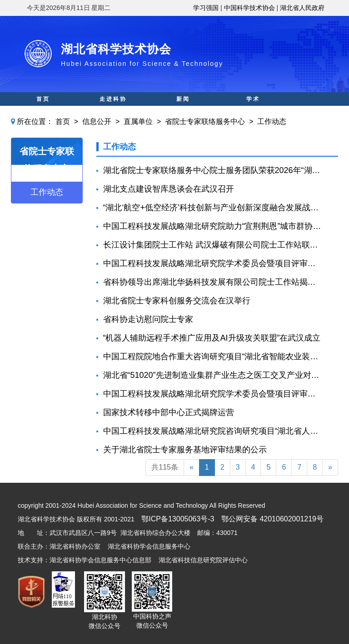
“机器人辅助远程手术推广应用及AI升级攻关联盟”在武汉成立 (212, 338)
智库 (183, 113)
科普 (43, 113)
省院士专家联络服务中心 (205, 121)
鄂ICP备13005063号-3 (178, 519)
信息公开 (97, 121)
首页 (43, 99)
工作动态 (272, 121)
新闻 (183, 99)
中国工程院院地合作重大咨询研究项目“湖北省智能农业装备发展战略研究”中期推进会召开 (213, 357)
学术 (253, 99)
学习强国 (206, 8)
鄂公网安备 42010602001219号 (272, 519)
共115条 (165, 467)
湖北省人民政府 (302, 8)
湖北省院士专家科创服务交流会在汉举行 (177, 301)
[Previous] (192, 468)
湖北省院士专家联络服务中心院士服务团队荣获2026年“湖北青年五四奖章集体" (213, 170)
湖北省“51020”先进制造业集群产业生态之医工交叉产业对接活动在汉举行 (213, 375)
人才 (253, 113)
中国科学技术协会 (249, 8)
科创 (113, 113)
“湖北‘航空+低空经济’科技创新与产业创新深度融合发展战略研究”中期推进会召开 (213, 208)
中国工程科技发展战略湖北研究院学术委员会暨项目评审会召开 (213, 263)
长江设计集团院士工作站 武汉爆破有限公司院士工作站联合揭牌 (213, 245)
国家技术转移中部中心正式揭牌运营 (169, 412)
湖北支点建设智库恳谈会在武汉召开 (169, 189)
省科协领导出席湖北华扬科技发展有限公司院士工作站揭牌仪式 (213, 282)
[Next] (330, 468)
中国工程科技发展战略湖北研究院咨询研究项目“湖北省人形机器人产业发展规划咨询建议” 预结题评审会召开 (213, 431)
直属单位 (138, 121)
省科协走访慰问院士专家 (148, 319)
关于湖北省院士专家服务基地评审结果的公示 (185, 450)
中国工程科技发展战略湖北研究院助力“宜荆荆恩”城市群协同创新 (213, 226)
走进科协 (113, 99)
